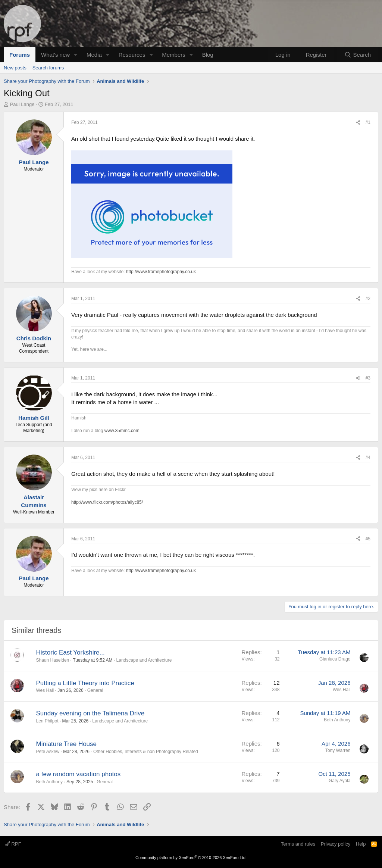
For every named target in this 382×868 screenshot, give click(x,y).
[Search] (358, 55)
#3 (368, 378)
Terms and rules (298, 844)
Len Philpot (47, 721)
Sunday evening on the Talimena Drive (90, 713)
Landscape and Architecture (144, 660)
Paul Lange (22, 104)
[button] (76, 55)
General (95, 690)
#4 (368, 458)
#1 (368, 122)
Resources (132, 55)
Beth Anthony (337, 720)
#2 (368, 299)
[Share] (358, 123)
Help (361, 844)
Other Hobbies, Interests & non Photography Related (146, 752)
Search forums (48, 68)
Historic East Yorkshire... (71, 652)
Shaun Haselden (53, 660)
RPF (13, 844)
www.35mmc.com (122, 431)
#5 (368, 539)
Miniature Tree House (67, 744)
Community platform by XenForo (191, 858)
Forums (20, 55)
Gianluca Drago (335, 659)
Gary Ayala (339, 781)
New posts (15, 68)
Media (94, 55)
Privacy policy (336, 844)
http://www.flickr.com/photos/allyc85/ (107, 502)
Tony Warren (338, 750)
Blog (208, 55)
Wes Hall (45, 690)
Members (174, 55)
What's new (55, 55)
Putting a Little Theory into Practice (85, 683)
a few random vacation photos (79, 774)
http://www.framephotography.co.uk (161, 272)
